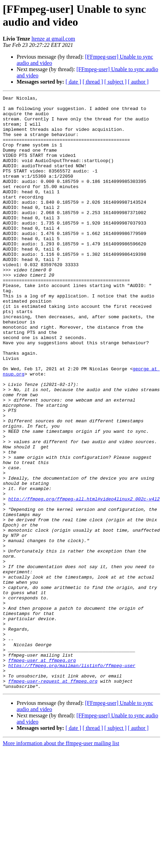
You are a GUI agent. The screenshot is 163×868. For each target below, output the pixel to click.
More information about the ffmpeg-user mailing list (61, 862)
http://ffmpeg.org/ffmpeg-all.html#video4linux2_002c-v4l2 (84, 580)
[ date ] (73, 82)
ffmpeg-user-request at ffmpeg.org (53, 799)
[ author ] (138, 82)
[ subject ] (115, 82)
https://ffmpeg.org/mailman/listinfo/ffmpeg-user (72, 780)
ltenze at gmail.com (53, 39)
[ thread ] (93, 82)
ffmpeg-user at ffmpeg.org (42, 774)
